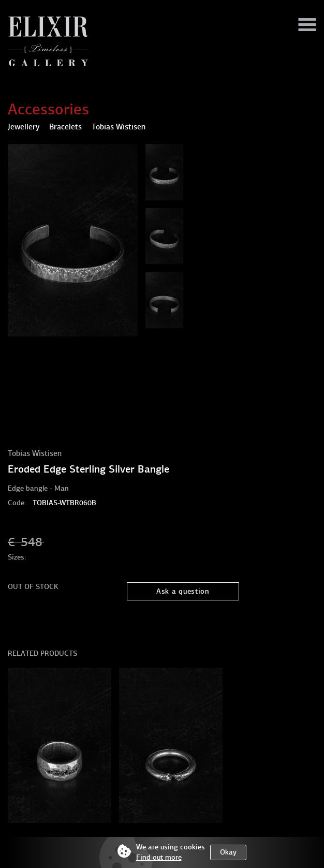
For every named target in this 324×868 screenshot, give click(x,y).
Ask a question (183, 591)
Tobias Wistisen (35, 453)
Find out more (159, 857)
